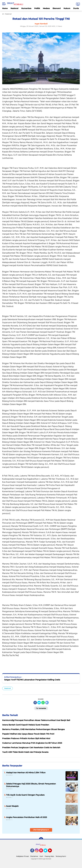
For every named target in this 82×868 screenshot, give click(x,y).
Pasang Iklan (49, 856)
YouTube (52, 852)
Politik (37, 8)
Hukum (67, 8)
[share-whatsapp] (43, 703)
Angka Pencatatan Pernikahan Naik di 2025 (27, 817)
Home (5, 8)
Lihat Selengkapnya (41, 830)
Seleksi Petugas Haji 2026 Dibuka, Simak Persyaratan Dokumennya (31, 785)
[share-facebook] (35, 703)
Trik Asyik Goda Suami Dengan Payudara (25, 795)
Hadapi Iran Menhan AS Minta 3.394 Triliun (26, 773)
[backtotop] (41, 839)
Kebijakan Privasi (22, 856)
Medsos (46, 8)
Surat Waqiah (12, 806)
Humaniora (26, 8)
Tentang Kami (61, 856)
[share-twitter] (39, 703)
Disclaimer (34, 856)
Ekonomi (57, 8)
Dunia (76, 8)
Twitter (47, 852)
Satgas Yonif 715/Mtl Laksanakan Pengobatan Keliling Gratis (32, 680)
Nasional (14, 8)
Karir (41, 856)
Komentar (41, 708)
